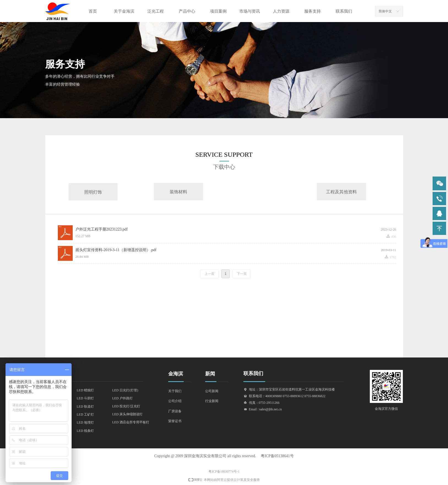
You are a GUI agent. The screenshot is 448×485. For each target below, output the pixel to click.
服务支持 (313, 11)
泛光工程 (156, 11)
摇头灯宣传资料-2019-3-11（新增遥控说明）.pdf (116, 250)
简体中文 (385, 11)
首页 (93, 11)
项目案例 (218, 11)
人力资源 (281, 11)
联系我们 (344, 11)
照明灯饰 (93, 192)
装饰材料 (178, 192)
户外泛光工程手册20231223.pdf (102, 229)
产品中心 (187, 11)
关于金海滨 (124, 11)
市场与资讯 (250, 11)
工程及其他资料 (341, 192)
